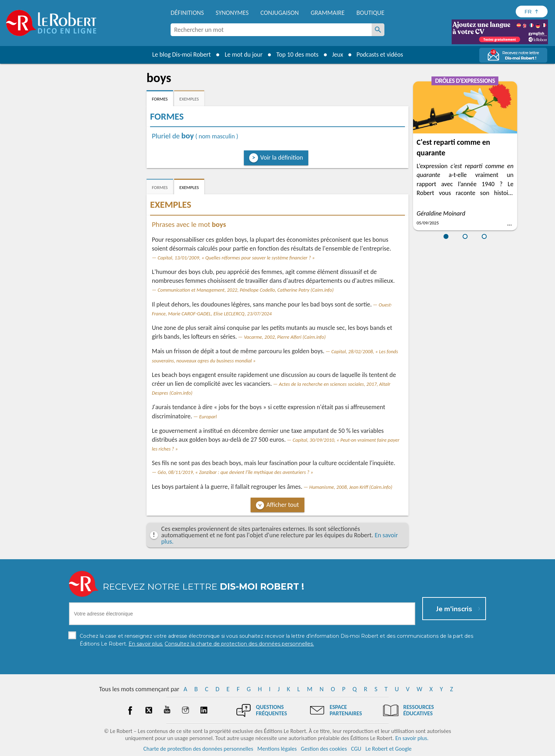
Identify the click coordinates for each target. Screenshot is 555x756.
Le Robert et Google (388, 749)
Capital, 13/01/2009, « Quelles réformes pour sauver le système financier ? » (236, 258)
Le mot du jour (243, 55)
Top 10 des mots (296, 55)
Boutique (370, 13)
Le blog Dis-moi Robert (181, 55)
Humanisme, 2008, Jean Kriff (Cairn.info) (351, 487)
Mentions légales (277, 749)
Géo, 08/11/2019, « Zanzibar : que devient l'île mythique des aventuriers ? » (235, 472)
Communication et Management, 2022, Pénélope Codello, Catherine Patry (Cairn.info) (245, 290)
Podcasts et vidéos (380, 55)
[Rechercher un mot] (378, 30)
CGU (356, 749)
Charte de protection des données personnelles (198, 749)
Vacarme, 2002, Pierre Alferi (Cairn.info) (285, 337)
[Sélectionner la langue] (532, 12)
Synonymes (232, 13)
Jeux (337, 55)
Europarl (208, 417)
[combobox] (271, 30)
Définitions (187, 13)
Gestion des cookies (324, 749)
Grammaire (328, 13)
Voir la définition (282, 157)
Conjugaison (280, 13)
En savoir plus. (412, 738)
